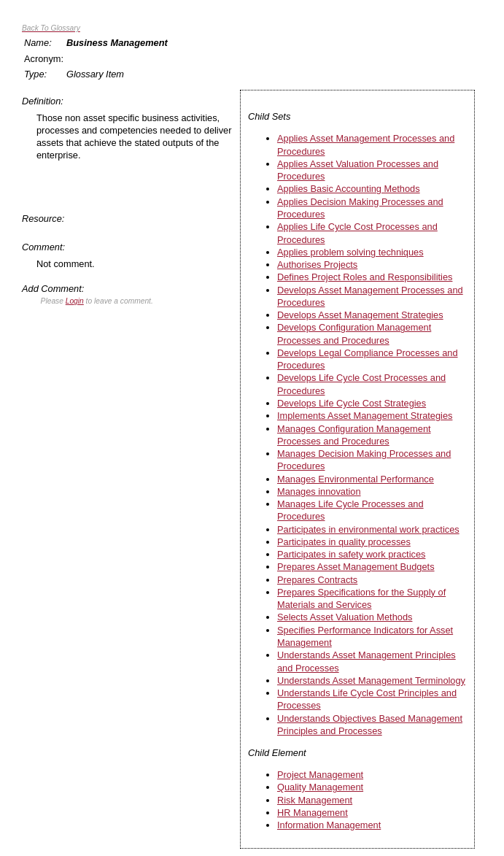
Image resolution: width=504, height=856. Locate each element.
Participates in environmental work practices (368, 529)
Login (75, 301)
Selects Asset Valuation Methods (345, 617)
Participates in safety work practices (351, 554)
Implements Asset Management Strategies (365, 416)
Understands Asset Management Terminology (371, 680)
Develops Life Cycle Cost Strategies (352, 403)
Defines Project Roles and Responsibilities (365, 277)
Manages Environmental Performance (356, 479)
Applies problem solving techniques (350, 252)
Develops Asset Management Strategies (360, 315)
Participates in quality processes (344, 542)
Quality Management (320, 787)
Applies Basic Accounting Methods (349, 189)
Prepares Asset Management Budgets (356, 567)
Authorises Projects (317, 265)
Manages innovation (319, 491)
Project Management (320, 775)
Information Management (329, 825)
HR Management (313, 813)
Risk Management (315, 800)
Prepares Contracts (317, 580)
